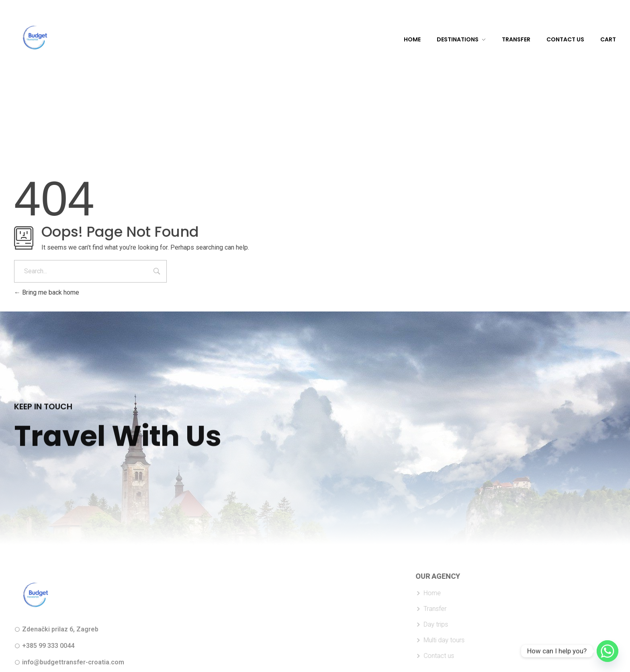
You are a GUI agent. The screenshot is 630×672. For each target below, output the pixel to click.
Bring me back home (47, 292)
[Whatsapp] (607, 651)
